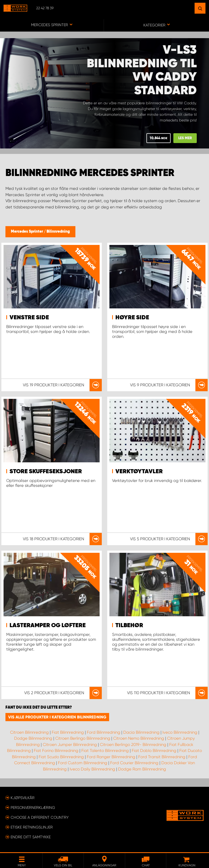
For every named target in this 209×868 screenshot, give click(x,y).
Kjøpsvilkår (23, 798)
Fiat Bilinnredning (68, 732)
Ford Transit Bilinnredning (162, 757)
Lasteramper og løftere (48, 626)
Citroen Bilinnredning (29, 732)
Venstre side (29, 318)
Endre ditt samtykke (31, 837)
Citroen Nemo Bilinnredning (139, 738)
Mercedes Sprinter (27, 232)
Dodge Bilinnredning (33, 738)
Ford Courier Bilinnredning (134, 763)
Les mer (185, 138)
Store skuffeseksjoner (46, 472)
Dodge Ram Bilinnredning (142, 769)
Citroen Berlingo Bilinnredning (83, 738)
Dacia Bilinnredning (141, 732)
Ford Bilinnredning (104, 732)
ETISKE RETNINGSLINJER (32, 827)
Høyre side (132, 318)
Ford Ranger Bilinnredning (111, 757)
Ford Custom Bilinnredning (83, 763)
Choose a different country (40, 817)
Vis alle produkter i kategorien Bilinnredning (57, 717)
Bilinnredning (58, 232)
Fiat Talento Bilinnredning (105, 751)
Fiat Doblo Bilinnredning (154, 751)
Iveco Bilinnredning (180, 732)
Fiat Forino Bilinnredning (56, 751)
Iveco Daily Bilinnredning (92, 769)
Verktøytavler (139, 472)
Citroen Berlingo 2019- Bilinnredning (133, 745)
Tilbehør (129, 626)
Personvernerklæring (33, 808)
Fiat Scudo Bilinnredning (61, 757)
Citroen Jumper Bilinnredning (70, 745)
